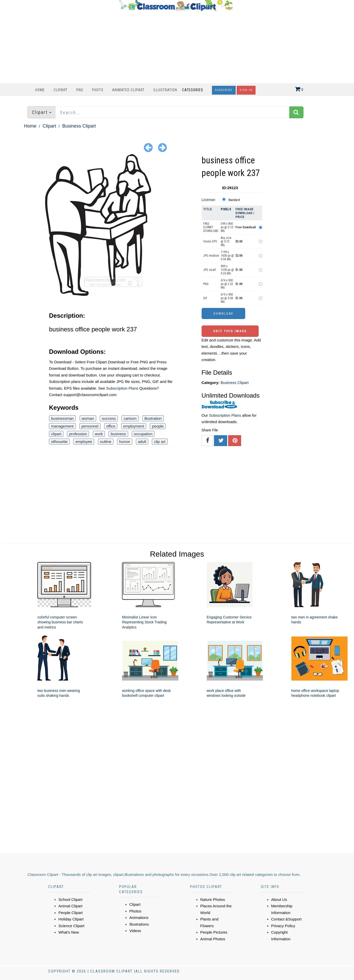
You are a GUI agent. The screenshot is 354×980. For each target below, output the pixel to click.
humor (125, 442)
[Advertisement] (176, 47)
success (109, 418)
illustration (153, 418)
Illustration (165, 90)
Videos (135, 931)
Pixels (226, 209)
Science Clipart (72, 926)
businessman (62, 418)
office (111, 426)
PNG (80, 90)
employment (134, 426)
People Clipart (71, 913)
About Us (279, 899)
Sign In (246, 90)
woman (88, 418)
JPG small (209, 270)
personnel (90, 426)
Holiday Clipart (71, 919)
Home (40, 90)
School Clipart (71, 899)
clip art (160, 442)
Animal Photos (213, 939)
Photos (135, 911)
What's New (69, 932)
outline (106, 442)
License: (209, 200)
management (62, 426)
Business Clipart (79, 126)
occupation (143, 434)
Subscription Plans (122, 388)
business (118, 434)
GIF (205, 298)
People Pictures (214, 932)
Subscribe (224, 90)
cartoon (130, 418)
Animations (139, 918)
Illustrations (139, 924)
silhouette (59, 442)
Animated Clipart (128, 90)
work (99, 434)
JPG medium (211, 256)
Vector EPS (210, 241)
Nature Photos (213, 899)
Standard (234, 200)
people (158, 426)
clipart (56, 434)
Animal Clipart (71, 906)
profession (78, 434)
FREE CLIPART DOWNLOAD (211, 227)
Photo (98, 90)
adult (142, 442)
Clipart (61, 90)
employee (84, 442)
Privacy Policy (283, 926)
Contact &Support (286, 919)
